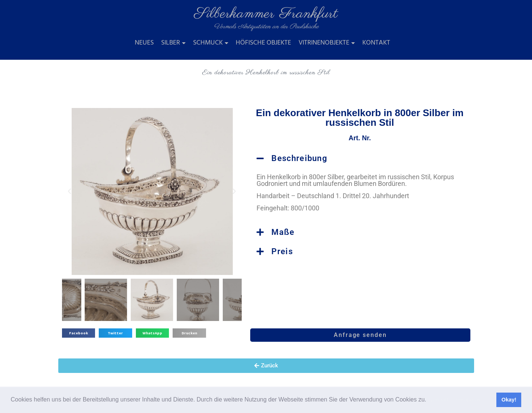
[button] (429, 400)
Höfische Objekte (263, 43)
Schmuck (208, 43)
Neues (144, 43)
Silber (171, 43)
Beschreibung (299, 158)
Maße (283, 232)
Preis (282, 251)
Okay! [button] (509, 400)
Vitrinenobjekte (324, 43)
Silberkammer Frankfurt (266, 14)
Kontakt (376, 43)
